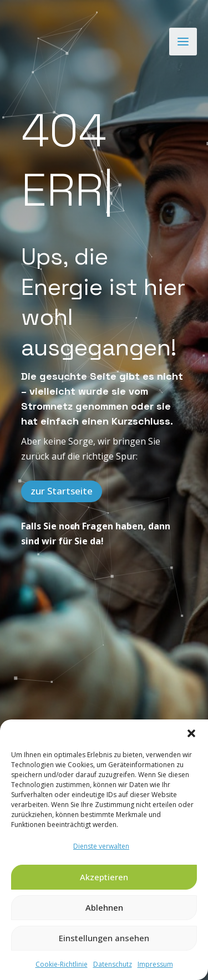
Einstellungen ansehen (104, 938)
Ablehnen (104, 907)
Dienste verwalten (101, 846)
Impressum (155, 964)
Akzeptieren (104, 877)
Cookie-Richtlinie (62, 964)
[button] (191, 733)
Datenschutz (113, 964)
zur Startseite (62, 432)
